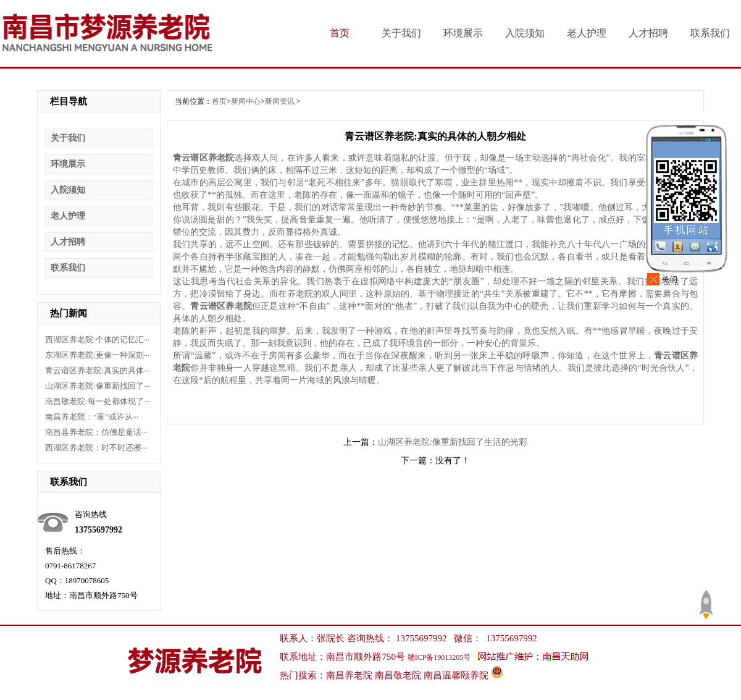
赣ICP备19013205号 (439, 657)
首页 (340, 33)
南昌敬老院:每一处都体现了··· (97, 401)
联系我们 (710, 33)
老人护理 (587, 33)
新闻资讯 (280, 101)
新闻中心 (246, 101)
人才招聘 (648, 33)
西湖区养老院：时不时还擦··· (96, 448)
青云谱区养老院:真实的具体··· (97, 370)
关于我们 (401, 33)
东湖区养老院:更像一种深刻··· (97, 355)
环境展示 (463, 33)
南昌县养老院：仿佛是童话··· (96, 432)
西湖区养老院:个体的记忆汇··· (97, 339)
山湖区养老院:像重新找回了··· (97, 386)
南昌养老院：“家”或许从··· (92, 417)
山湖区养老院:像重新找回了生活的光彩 (453, 442)
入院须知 (525, 33)
